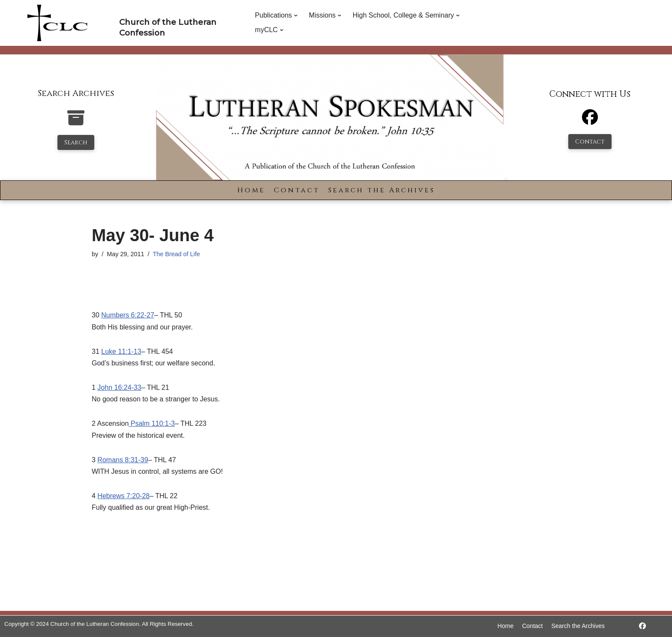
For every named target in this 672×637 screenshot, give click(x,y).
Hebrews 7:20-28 (123, 496)
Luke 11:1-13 (121, 351)
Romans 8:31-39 (123, 460)
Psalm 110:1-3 (152, 423)
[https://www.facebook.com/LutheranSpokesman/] (642, 626)
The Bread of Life (176, 254)
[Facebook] (590, 121)
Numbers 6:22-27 (128, 315)
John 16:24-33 (119, 387)
